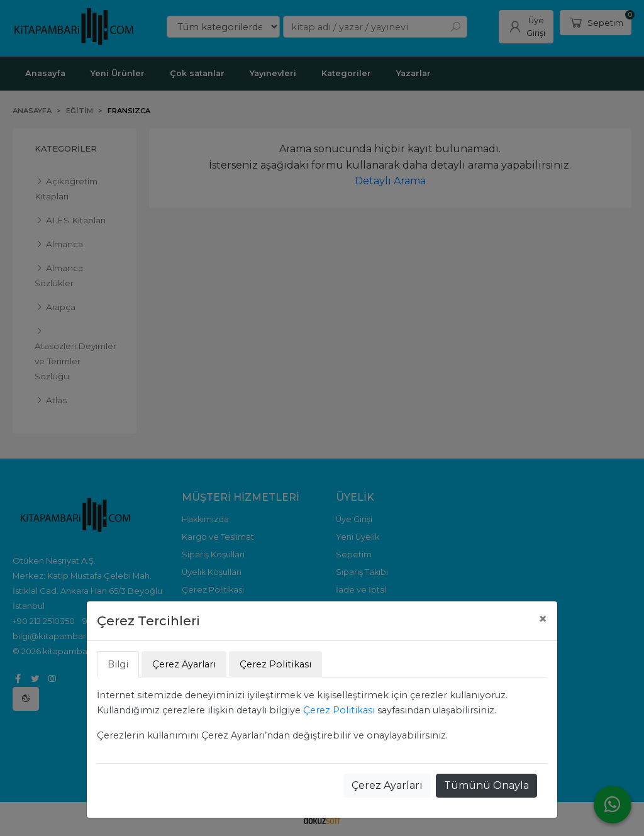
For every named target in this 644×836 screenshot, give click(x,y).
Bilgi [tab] (118, 664)
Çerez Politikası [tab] (275, 664)
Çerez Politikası (339, 710)
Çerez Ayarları (387, 785)
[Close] (543, 619)
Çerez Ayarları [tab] (184, 664)
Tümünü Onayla (486, 785)
